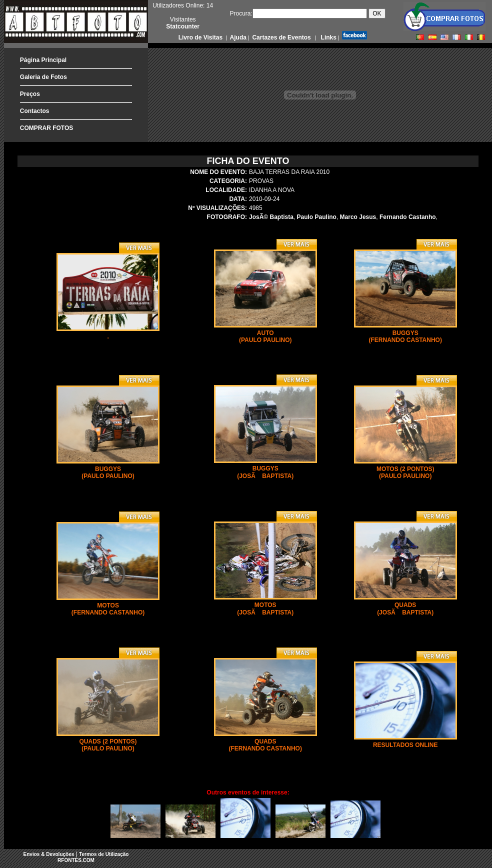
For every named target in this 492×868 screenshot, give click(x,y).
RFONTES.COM (76, 860)
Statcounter (183, 26)
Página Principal (43, 60)
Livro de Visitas (201, 37)
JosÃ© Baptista (271, 217)
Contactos (35, 111)
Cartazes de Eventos (281, 37)
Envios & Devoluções (49, 854)
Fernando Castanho (408, 217)
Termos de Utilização (104, 854)
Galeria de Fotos (43, 77)
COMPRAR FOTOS (46, 128)
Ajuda (237, 37)
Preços (30, 94)
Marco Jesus (358, 217)
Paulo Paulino (317, 217)
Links (328, 37)
